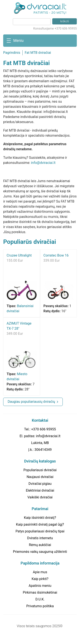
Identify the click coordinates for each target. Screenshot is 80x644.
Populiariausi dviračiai (40, 470)
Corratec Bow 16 (56, 255)
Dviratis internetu (40, 538)
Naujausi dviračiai (40, 477)
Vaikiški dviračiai (40, 497)
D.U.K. (40, 599)
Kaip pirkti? (40, 579)
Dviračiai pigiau (40, 484)
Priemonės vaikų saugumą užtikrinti (40, 552)
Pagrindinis (12, 53)
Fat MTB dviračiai (38, 53)
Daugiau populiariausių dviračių (31, 402)
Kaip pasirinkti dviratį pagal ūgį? (40, 524)
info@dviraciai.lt (43, 163)
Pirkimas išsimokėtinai (40, 592)
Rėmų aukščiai (40, 545)
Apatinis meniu (40, 586)
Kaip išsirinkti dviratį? (40, 518)
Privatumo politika (40, 606)
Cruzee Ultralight (19, 255)
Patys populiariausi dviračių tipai (40, 531)
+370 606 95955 (44, 429)
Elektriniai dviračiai (40, 490)
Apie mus (40, 572)
